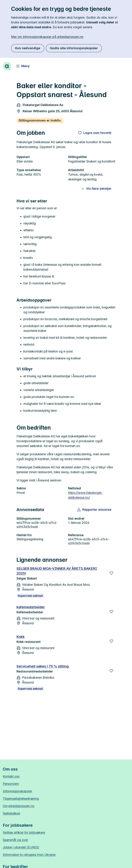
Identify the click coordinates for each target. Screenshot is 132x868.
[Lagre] (111, 573)
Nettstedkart (11, 813)
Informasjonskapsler (17, 791)
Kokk (21, 637)
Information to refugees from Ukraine (29, 855)
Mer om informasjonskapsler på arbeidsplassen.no (47, 37)
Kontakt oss (11, 776)
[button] (94, 510)
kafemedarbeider (31, 607)
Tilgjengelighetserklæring (21, 799)
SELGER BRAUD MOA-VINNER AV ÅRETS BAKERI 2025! (57, 571)
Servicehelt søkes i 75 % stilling (43, 666)
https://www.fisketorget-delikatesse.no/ (85, 495)
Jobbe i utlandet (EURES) (21, 847)
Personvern (11, 784)
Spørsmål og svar (15, 840)
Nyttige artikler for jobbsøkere (24, 832)
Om (19, 806)
